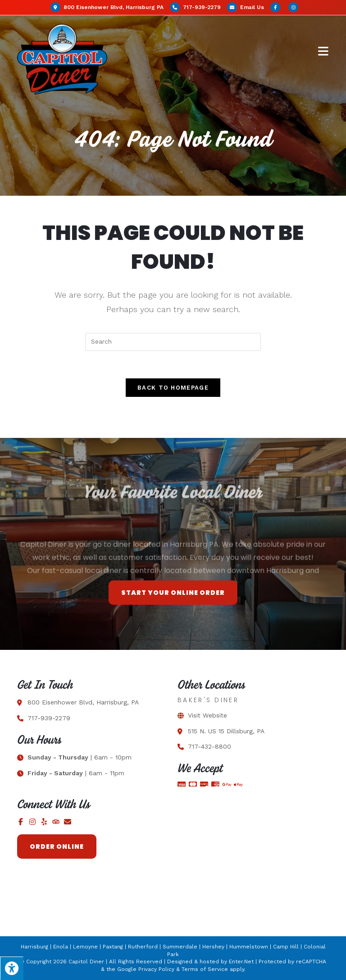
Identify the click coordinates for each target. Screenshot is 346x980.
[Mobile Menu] (323, 51)
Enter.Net (241, 962)
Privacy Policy (156, 969)
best (303, 585)
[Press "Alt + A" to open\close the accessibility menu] (12, 968)
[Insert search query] (173, 342)
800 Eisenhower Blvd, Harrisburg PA (108, 7)
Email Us (252, 7)
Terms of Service (205, 969)
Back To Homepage (173, 388)
